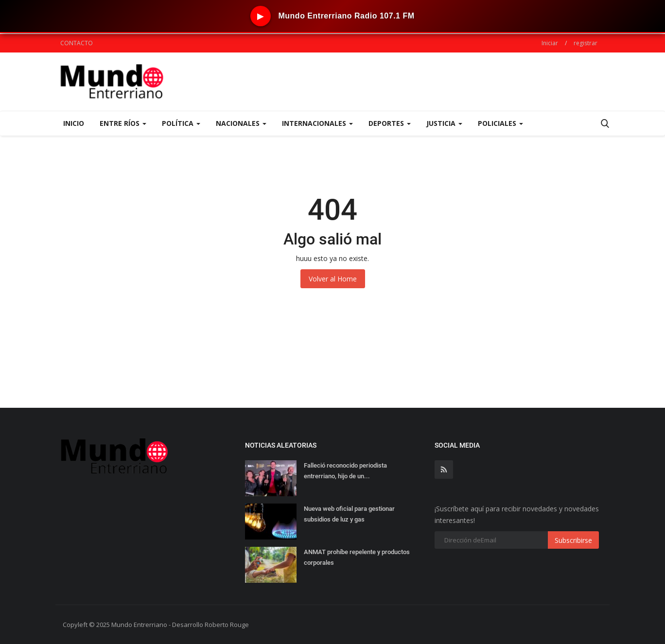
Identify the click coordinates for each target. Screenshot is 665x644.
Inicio (74, 123)
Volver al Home (333, 279)
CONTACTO (77, 43)
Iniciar (550, 43)
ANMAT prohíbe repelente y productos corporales (357, 557)
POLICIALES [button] (500, 123)
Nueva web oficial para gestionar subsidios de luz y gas (349, 514)
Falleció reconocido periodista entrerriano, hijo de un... (345, 471)
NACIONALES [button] (241, 123)
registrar (586, 43)
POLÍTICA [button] (181, 123)
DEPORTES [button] (390, 123)
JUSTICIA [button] (444, 123)
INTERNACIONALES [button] (317, 123)
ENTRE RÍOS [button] (123, 123)
